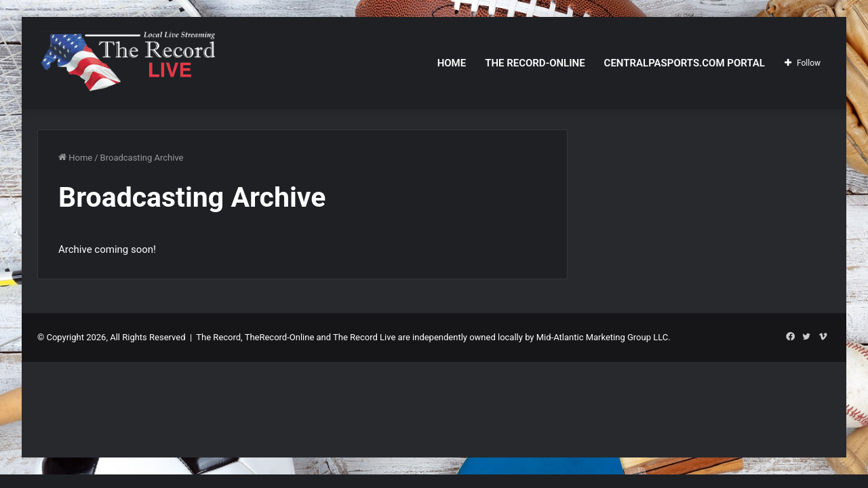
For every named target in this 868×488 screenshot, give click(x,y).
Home (452, 63)
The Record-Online (535, 63)
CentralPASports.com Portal (685, 63)
